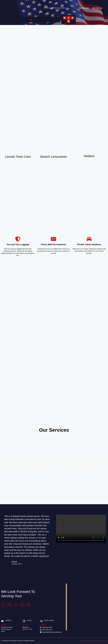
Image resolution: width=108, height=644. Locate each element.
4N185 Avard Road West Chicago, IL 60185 (7, 629)
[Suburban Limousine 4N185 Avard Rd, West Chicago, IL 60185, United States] (87, 607)
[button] (31, 19)
